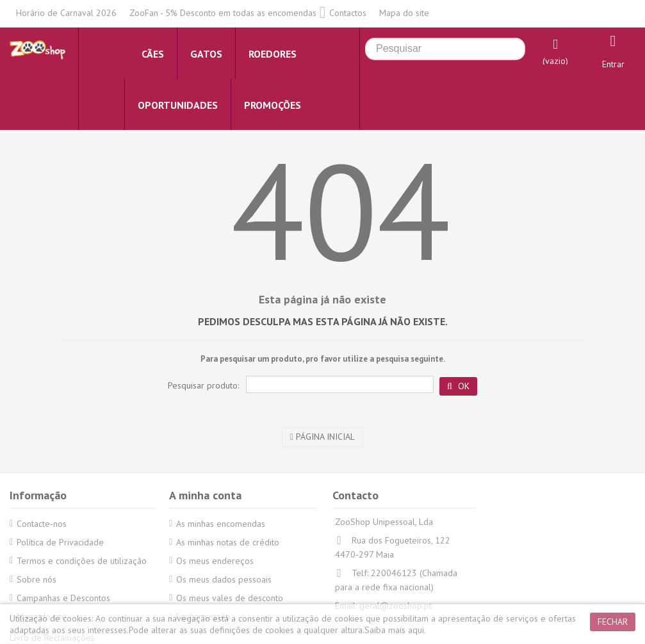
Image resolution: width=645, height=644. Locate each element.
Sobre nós (37, 579)
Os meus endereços (215, 561)
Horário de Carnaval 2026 (66, 13)
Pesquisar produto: (203, 385)
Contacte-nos (42, 524)
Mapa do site (404, 13)
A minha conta (205, 495)
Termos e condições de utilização (82, 561)
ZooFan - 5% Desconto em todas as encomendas (223, 13)
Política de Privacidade (60, 542)
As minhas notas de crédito (228, 542)
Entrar (613, 64)
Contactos (348, 13)
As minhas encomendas (221, 524)
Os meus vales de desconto (230, 598)
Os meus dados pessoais (224, 579)
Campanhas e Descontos (63, 598)
